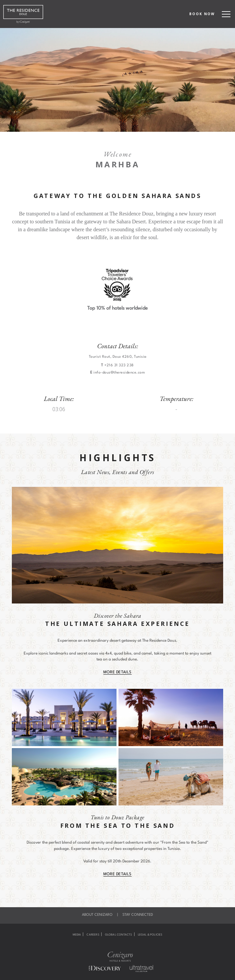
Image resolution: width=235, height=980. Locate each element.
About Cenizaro (97, 915)
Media (77, 935)
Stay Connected (138, 915)
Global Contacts (119, 935)
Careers (93, 935)
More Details (117, 672)
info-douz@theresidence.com (119, 373)
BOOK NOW (202, 14)
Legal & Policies (150, 935)
